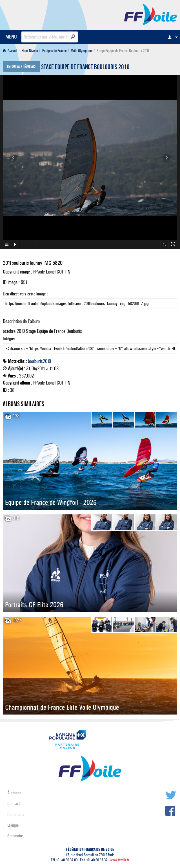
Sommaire (15, 836)
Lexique (13, 825)
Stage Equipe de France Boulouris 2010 (85, 68)
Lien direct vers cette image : (90, 300)
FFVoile (151, 14)
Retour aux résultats (21, 67)
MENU (11, 37)
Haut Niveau (30, 51)
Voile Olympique (82, 51)
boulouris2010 (39, 361)
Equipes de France (54, 51)
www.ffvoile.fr (120, 860)
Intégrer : (90, 345)
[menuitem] (171, 37)
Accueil (10, 51)
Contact (14, 803)
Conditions (16, 814)
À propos (14, 793)
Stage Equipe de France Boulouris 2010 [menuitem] (123, 51)
